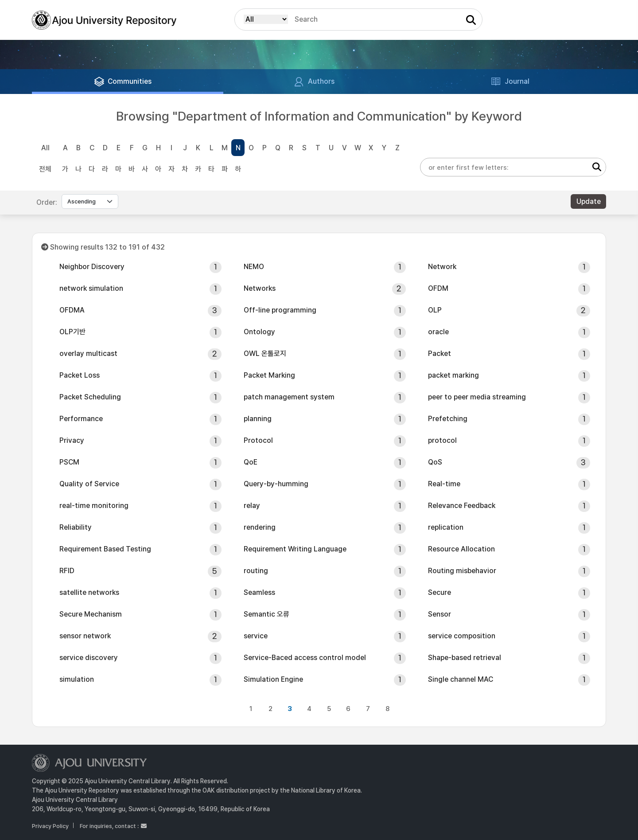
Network (442, 267)
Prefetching (448, 419)
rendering (260, 527)
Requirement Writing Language (295, 549)
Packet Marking (269, 375)
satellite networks (89, 592)
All (45, 148)
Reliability (76, 527)
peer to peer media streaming (477, 397)
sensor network (85, 636)
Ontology (259, 332)
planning (258, 419)
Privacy (72, 440)
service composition (462, 636)
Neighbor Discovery (92, 267)
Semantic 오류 (266, 614)
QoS (435, 462)
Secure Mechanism (91, 614)
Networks (260, 288)
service (256, 636)
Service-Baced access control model (305, 658)
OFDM (438, 288)
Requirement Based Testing (105, 549)
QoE (251, 462)
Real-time (444, 484)
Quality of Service (89, 484)
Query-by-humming (276, 484)
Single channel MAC (461, 679)
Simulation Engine (273, 679)
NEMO (254, 267)
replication (446, 527)
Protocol (258, 440)
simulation (77, 679)
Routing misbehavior (462, 571)
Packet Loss (80, 375)
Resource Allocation (461, 549)
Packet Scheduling (90, 397)
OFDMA (72, 310)
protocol (442, 440)
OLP (435, 310)
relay (252, 506)
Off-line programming (280, 310)
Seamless (259, 592)
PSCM (69, 462)
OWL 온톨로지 (265, 354)
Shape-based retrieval (465, 658)
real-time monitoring (94, 506)
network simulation (91, 288)
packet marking (453, 375)
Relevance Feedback (462, 506)
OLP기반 (72, 332)
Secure (440, 592)
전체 (45, 169)
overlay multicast (88, 354)
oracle (438, 332)
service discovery (89, 658)
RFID (67, 571)
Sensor (440, 614)
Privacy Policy (50, 826)
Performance (81, 419)
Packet (440, 354)
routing (256, 571)
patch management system (289, 397)
